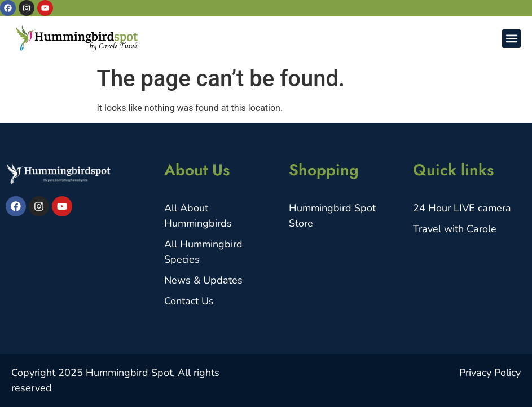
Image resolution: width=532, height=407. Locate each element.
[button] (511, 39)
